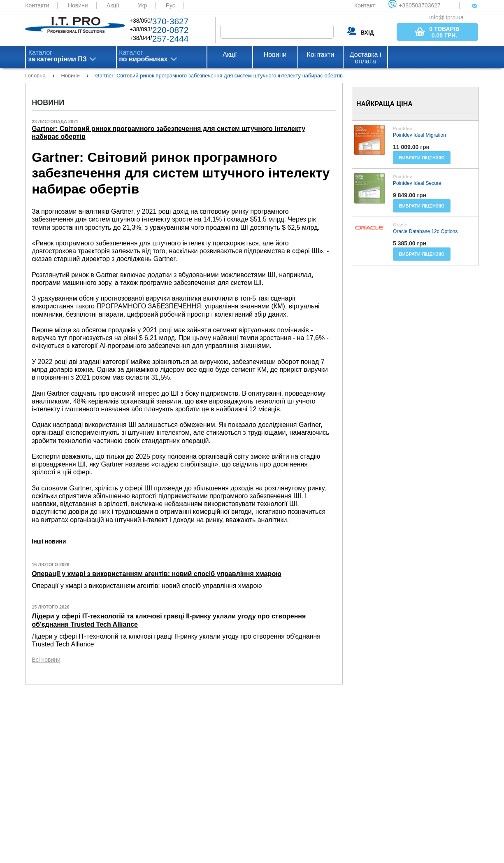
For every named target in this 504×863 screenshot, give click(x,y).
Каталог (58, 56)
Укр (142, 5)
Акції (113, 5)
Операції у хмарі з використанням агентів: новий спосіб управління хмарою (157, 574)
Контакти (37, 5)
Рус (171, 5)
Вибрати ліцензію (422, 158)
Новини (78, 5)
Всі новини (46, 660)
